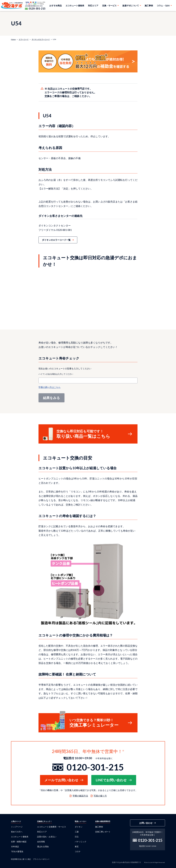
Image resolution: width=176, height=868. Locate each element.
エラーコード (24, 39)
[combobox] (88, 380)
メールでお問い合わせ (61, 780)
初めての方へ (17, 832)
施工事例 (149, 5)
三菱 (77, 832)
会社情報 (41, 842)
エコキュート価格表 (75, 5)
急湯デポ (12, 5)
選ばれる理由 (43, 846)
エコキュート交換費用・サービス (52, 827)
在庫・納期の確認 (19, 842)
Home (13, 39)
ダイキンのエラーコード (41, 39)
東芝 (77, 846)
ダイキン (79, 827)
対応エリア (93, 5)
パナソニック (81, 842)
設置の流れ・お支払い (47, 837)
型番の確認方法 (80, 796)
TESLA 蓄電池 (17, 851)
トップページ (17, 827)
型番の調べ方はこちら (50, 387)
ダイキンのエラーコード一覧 (56, 240)
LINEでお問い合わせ (111, 780)
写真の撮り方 (100, 796)
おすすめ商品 (56, 5)
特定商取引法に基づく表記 (21, 859)
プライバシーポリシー (41, 859)
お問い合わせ (146, 823)
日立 (77, 837)
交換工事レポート (103, 832)
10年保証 (15, 846)
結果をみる (51, 398)
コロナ (78, 851)
